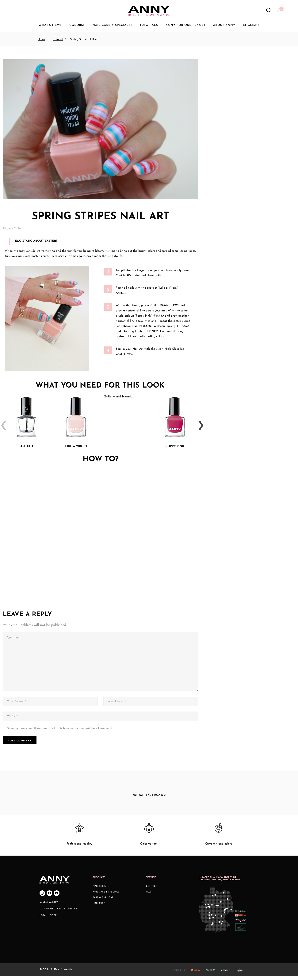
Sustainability (49, 906)
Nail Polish (100, 890)
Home (41, 39)
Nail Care (99, 907)
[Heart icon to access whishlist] (280, 12)
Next (199, 426)
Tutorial (58, 39)
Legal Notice (48, 919)
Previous (2, 426)
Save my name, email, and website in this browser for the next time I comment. (60, 732)
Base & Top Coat (103, 901)
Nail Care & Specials (106, 896)
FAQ (148, 896)
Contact (151, 890)
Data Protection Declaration (59, 913)
